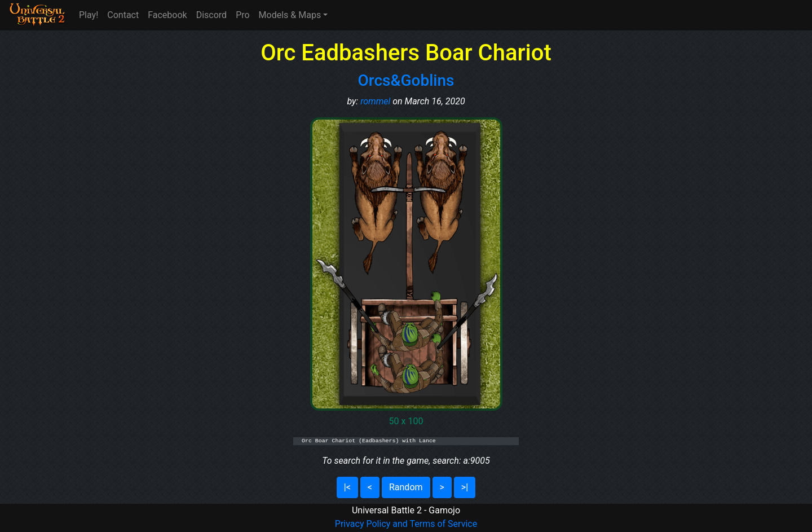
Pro (242, 15)
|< (347, 487)
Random (406, 487)
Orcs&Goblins (406, 80)
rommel (375, 101)
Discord (211, 15)
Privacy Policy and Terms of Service (406, 524)
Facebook (167, 15)
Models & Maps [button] (290, 15)
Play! (89, 15)
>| (465, 487)
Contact (123, 15)
